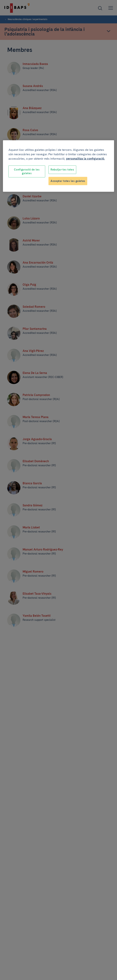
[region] (58, 166)
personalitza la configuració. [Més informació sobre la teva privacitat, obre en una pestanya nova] (85, 159)
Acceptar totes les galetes (68, 181)
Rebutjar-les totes (62, 170)
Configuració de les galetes (27, 171)
